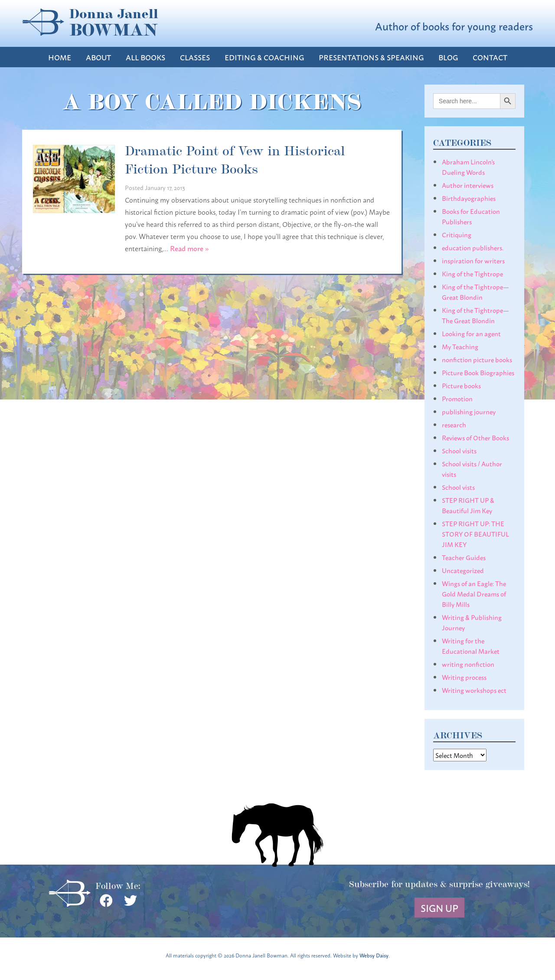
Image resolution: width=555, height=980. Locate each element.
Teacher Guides (464, 557)
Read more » (189, 248)
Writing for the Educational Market (471, 646)
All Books (145, 57)
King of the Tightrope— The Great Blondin (475, 315)
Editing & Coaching (264, 57)
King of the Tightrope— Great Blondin (475, 292)
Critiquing (457, 234)
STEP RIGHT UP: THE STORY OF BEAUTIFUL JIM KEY (475, 534)
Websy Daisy (374, 955)
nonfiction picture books (477, 359)
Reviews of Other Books (475, 437)
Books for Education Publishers (471, 216)
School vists (458, 487)
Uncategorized (463, 570)
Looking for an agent (471, 333)
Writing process (464, 677)
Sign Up (439, 908)
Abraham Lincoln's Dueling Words (468, 167)
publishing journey (469, 411)
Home (60, 57)
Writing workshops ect (474, 690)
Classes (195, 57)
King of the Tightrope (472, 273)
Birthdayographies (469, 198)
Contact (490, 57)
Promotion (457, 398)
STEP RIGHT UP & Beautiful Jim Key (468, 505)
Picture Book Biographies (478, 372)
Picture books (461, 385)
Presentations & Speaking (371, 57)
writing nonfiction (468, 664)
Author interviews (468, 185)
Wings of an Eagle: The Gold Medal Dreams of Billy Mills (474, 593)
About (98, 57)
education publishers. (473, 247)
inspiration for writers (473, 260)
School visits (459, 450)
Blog (448, 57)
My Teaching (460, 346)
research (454, 424)
